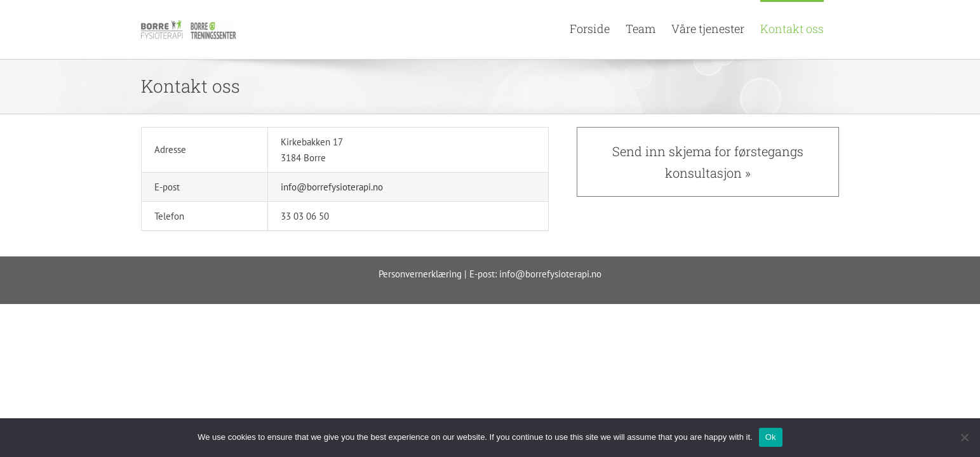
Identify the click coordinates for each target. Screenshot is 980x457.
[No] (964, 437)
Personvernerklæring (420, 274)
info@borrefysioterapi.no (332, 187)
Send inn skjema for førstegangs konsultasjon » (708, 162)
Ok (771, 437)
